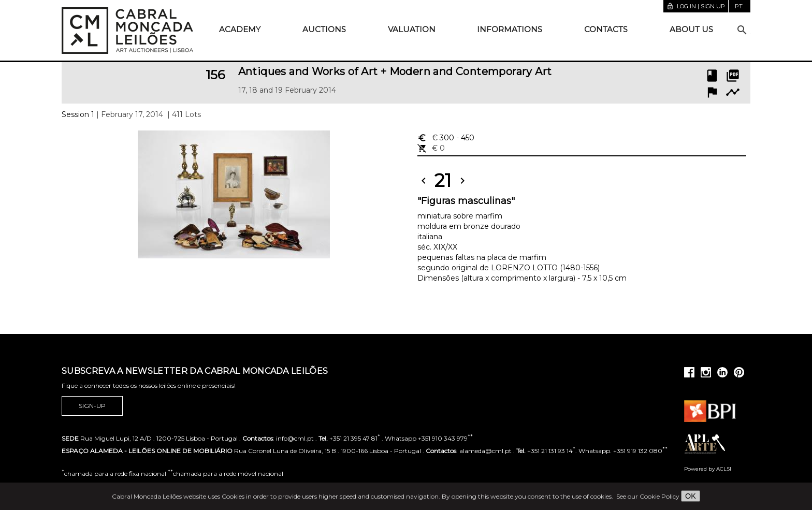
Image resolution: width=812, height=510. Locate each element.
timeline (733, 92)
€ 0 (431, 148)
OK (691, 496)
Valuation (412, 29)
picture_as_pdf (733, 76)
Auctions (324, 29)
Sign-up (92, 406)
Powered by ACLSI (708, 469)
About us (691, 29)
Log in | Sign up (696, 6)
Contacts (606, 29)
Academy (240, 29)
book (712, 76)
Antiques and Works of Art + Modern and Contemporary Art (395, 71)
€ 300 (446, 138)
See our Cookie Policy (648, 496)
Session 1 (78, 114)
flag (712, 92)
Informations (510, 29)
